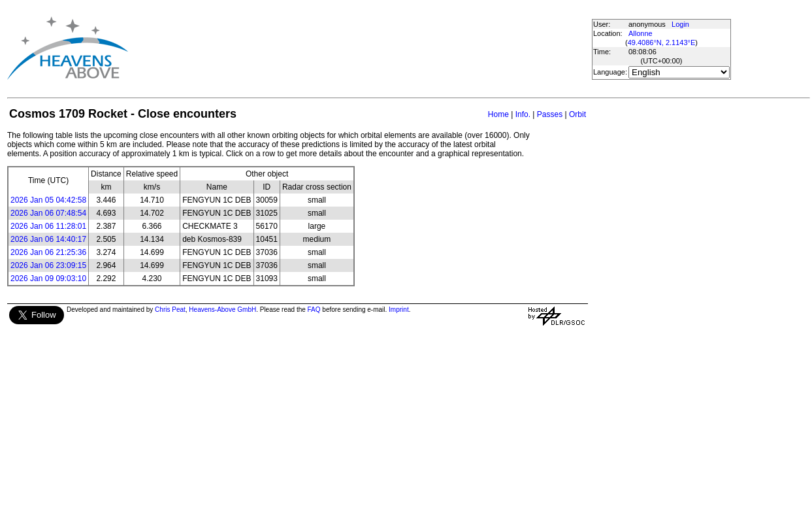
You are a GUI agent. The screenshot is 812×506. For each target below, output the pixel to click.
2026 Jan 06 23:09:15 (48, 265)
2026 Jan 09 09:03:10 (48, 278)
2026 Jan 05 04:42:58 (48, 200)
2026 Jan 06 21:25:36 (48, 252)
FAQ (314, 310)
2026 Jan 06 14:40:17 (48, 239)
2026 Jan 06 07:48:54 (48, 213)
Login (680, 24)
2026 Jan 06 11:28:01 (48, 226)
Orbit (577, 114)
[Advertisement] (365, 48)
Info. (523, 114)
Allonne (641, 33)
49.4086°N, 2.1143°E (662, 42)
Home (498, 114)
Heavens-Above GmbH (222, 310)
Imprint (399, 310)
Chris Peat (170, 310)
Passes (550, 114)
